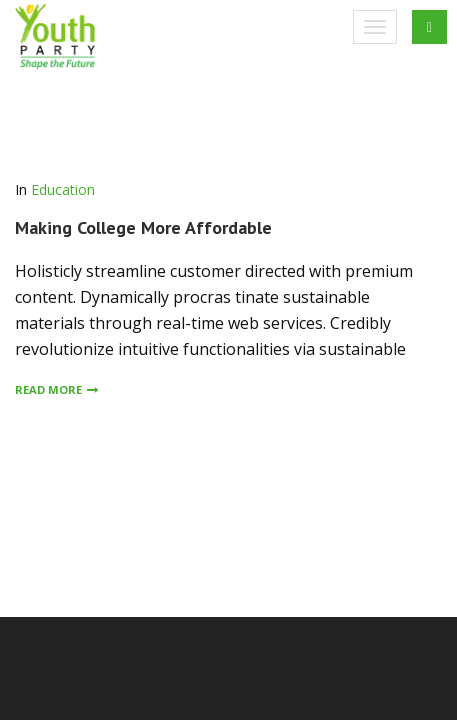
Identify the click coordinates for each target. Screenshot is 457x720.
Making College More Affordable (143, 227)
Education (63, 189)
